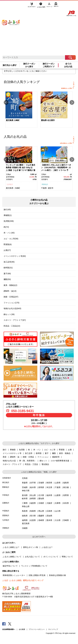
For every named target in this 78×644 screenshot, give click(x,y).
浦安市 (51, 188)
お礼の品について (32, 557)
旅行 (5, 450)
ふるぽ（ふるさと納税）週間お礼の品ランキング (23, 580)
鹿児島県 (10, 188)
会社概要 (22, 629)
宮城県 (41, 483)
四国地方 (6, 515)
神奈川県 (26, 491)
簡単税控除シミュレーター (14, 575)
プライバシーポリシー (37, 629)
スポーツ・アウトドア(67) (15, 320)
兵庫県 (58, 503)
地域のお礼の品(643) (12, 308)
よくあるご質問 (41, 5)
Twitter (10, 624)
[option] (21, 110)
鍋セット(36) (9, 314)
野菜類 (62, 450)
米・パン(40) (9, 233)
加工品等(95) (9, 262)
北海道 (25, 478)
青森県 (25, 483)
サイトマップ (53, 629)
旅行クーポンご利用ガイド (49, 65)
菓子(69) (7, 274)
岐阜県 (25, 499)
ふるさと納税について (12, 557)
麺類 (54, 453)
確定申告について (10, 566)
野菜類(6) (8, 244)
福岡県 (25, 520)
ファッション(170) (11, 303)
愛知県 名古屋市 (48, 120)
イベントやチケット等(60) (15, 256)
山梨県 (58, 495)
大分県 (58, 520)
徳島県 (25, 516)
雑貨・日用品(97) (11, 297)
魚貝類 (22, 450)
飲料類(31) (8, 268)
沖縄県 (25, 528)
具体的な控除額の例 (57, 575)
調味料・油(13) (10, 291)
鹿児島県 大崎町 (13, 120)
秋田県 (49, 483)
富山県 (33, 495)
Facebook (4, 624)
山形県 (58, 483)
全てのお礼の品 (68, 65)
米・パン (37, 450)
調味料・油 (15, 457)
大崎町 (17, 188)
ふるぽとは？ (47, 547)
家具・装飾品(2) (10, 285)
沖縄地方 (6, 528)
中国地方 (6, 511)
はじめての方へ (32, 5)
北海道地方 (7, 478)
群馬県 (41, 487)
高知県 (49, 516)
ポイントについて (51, 557)
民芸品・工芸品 (31, 464)
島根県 (33, 511)
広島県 (49, 511)
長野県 (66, 495)
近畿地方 (6, 503)
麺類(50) (7, 279)
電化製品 (45, 464)
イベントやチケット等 (12, 453)
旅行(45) (7, 210)
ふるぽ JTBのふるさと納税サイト (13, 29)
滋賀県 (33, 503)
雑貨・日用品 (28, 457)
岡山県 (41, 511)
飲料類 (39, 453)
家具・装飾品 (65, 453)
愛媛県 (41, 516)
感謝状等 (56, 457)
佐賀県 (33, 520)
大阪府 (49, 503)
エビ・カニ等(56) (11, 239)
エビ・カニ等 (50, 450)
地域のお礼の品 (9, 461)
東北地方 (6, 482)
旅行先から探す (10, 65)
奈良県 (66, 503)
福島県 (66, 483)
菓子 (47, 453)
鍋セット (43, 461)
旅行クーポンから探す (29, 65)
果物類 (13, 450)
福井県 (49, 495)
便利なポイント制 (31, 547)
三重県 (25, 503)
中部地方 (6, 495)
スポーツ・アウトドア (12, 464)
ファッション (43, 457)
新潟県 (25, 495)
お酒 (70, 450)
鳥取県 (25, 511)
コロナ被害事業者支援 (60, 461)
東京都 (66, 487)
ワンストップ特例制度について (34, 566)
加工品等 (29, 453)
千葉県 (44, 188)
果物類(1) (8, 215)
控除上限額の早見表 (37, 575)
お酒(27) (7, 250)
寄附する (56, 5)
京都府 (41, 503)
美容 (5, 457)
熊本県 (49, 520)
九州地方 (10, 184)
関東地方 (45, 184)
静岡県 (33, 499)
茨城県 (25, 487)
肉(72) (6, 227)
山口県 (58, 511)
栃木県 (33, 487)
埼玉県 (49, 487)
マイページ (50, 5)
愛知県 (41, 499)
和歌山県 (26, 506)
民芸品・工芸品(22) (12, 326)
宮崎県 (66, 520)
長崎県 (41, 520)
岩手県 (33, 483)
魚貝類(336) (9, 221)
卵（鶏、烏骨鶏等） (28, 461)
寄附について (67, 557)
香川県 (33, 516)
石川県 (41, 495)
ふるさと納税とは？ (11, 547)
